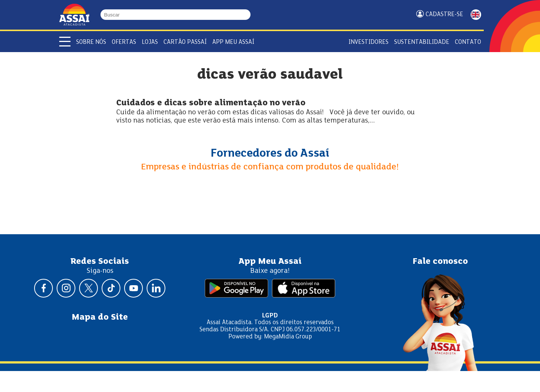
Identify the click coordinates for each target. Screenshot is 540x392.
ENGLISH (476, 15)
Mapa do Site (100, 317)
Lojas (150, 42)
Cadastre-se (444, 14)
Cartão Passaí (185, 42)
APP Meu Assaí (233, 42)
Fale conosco (440, 262)
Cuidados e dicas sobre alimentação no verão (211, 103)
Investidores (368, 42)
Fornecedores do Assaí (270, 154)
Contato (468, 42)
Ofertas (124, 42)
